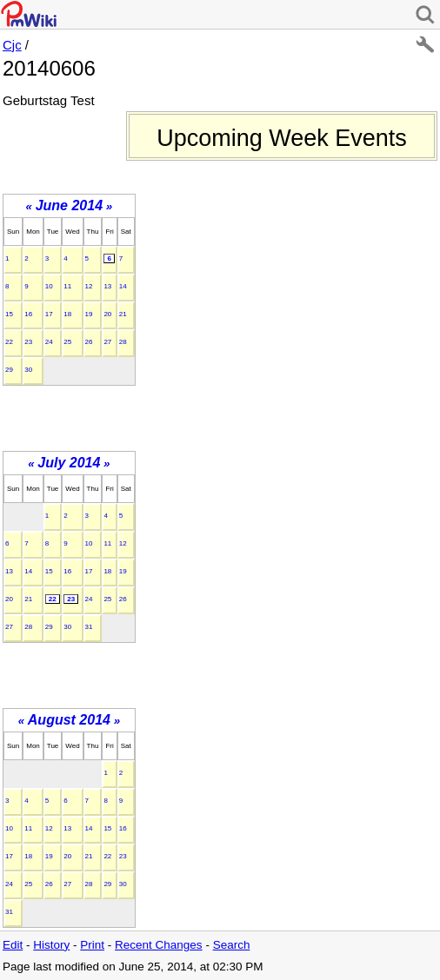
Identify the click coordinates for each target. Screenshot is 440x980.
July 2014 (69, 463)
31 (89, 627)
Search (232, 945)
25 (67, 342)
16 (28, 314)
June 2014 (69, 205)
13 (107, 286)
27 (107, 342)
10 (49, 286)
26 (89, 342)
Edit (13, 945)
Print (92, 945)
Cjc (12, 45)
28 (123, 342)
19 (89, 314)
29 (9, 370)
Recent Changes (159, 945)
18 (67, 314)
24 (49, 342)
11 (67, 286)
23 (28, 342)
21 (123, 314)
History (51, 945)
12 (89, 286)
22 (9, 342)
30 (28, 370)
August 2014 (69, 720)
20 (107, 314)
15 (9, 314)
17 (49, 314)
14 (123, 286)
